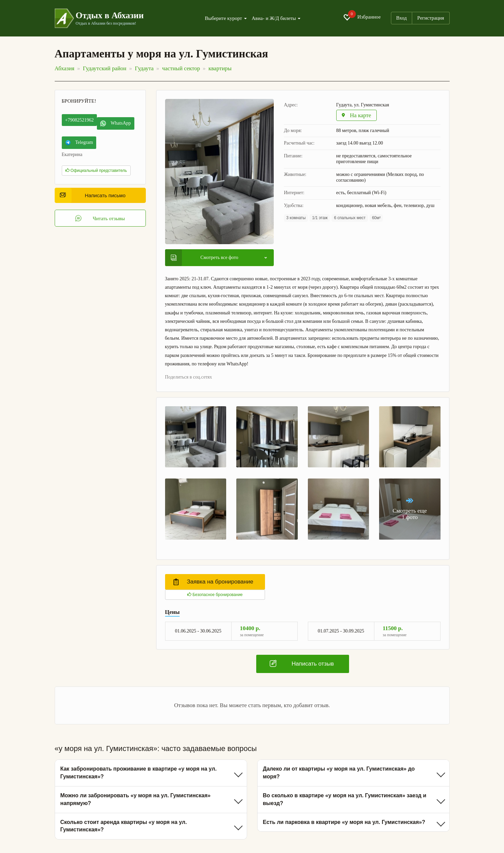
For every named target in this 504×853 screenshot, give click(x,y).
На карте (356, 115)
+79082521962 (79, 120)
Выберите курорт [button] (226, 18)
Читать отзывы (100, 218)
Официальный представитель (96, 171)
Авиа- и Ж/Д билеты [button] (276, 18)
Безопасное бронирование (215, 595)
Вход (402, 18)
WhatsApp (115, 123)
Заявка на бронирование (214, 582)
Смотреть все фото (205, 258)
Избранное (362, 17)
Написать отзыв (302, 663)
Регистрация (431, 18)
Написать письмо (93, 195)
